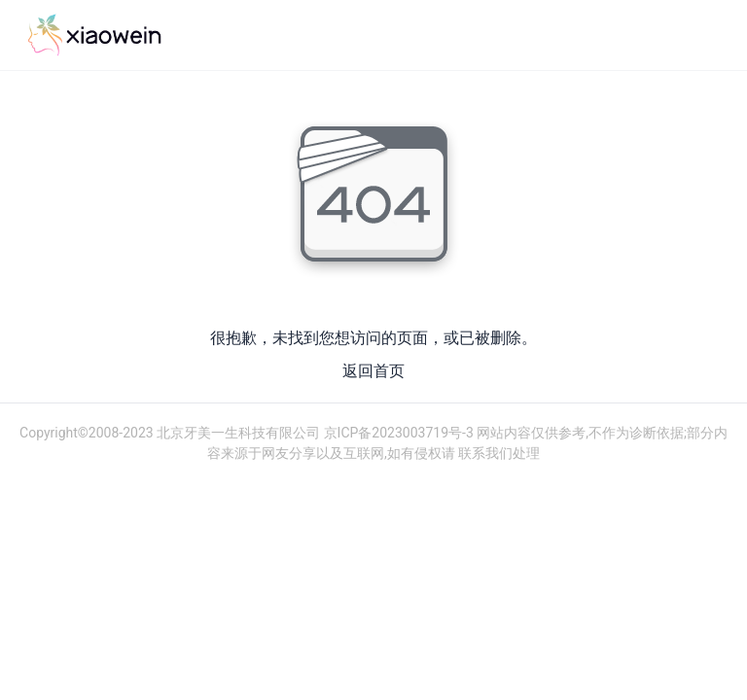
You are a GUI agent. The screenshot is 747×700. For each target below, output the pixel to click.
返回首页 (373, 371)
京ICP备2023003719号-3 (397, 433)
